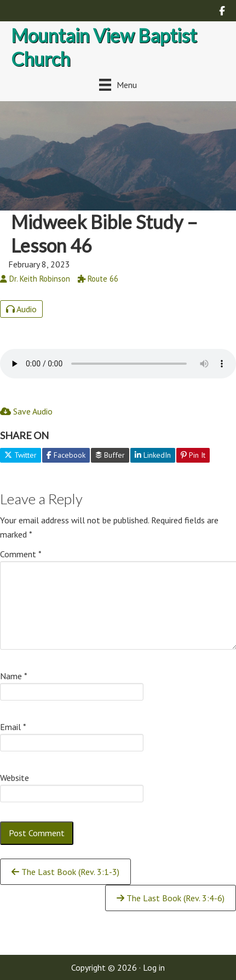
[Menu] (118, 84)
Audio (21, 309)
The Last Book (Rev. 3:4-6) (171, 898)
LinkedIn (153, 455)
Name (14, 676)
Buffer (110, 455)
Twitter (21, 455)
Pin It (193, 455)
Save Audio (26, 411)
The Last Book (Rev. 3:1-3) (65, 872)
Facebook (66, 455)
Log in (154, 967)
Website (15, 778)
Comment (21, 554)
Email (13, 727)
